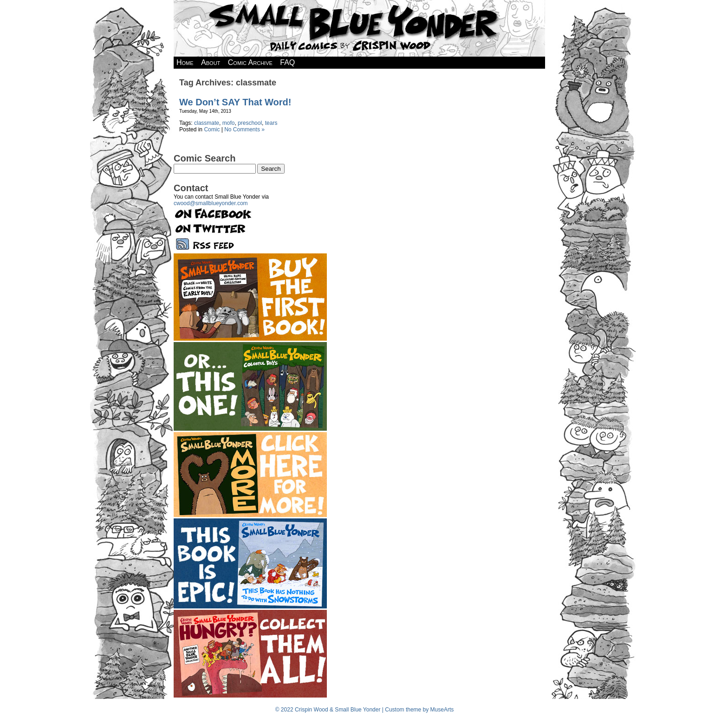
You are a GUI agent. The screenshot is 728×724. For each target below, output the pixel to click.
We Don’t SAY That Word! (235, 102)
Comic (212, 129)
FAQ (287, 62)
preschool (250, 123)
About (211, 62)
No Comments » (244, 129)
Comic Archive (250, 62)
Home (185, 62)
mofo (229, 123)
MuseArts (442, 710)
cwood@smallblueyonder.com (211, 203)
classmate (207, 123)
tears (271, 123)
